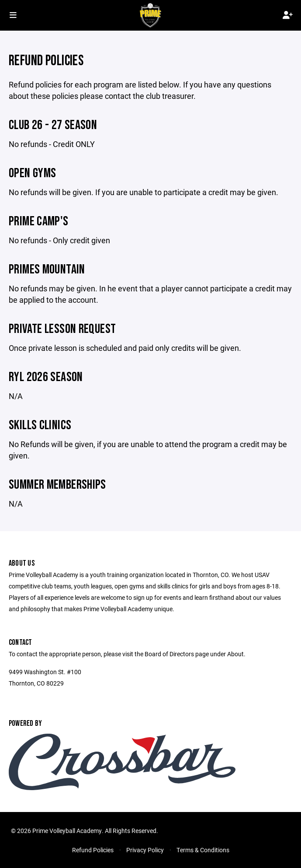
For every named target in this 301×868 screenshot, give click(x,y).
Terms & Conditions (203, 850)
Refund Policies (93, 850)
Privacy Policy (145, 850)
